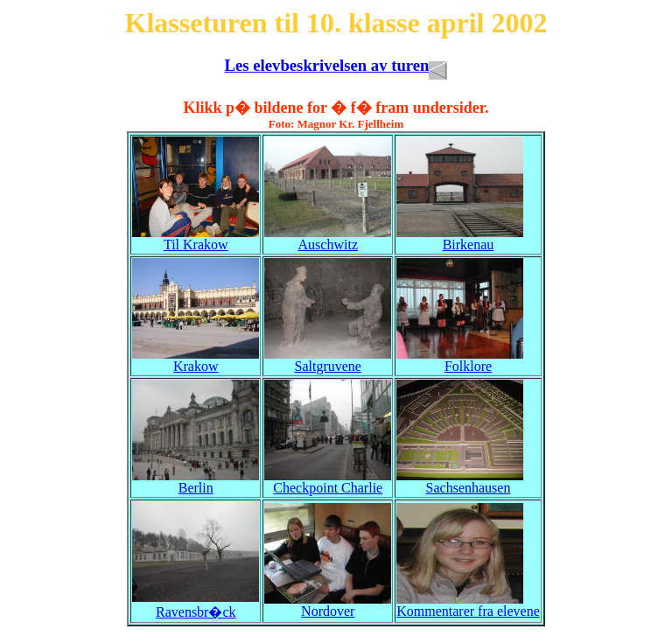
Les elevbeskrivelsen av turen (336, 65)
